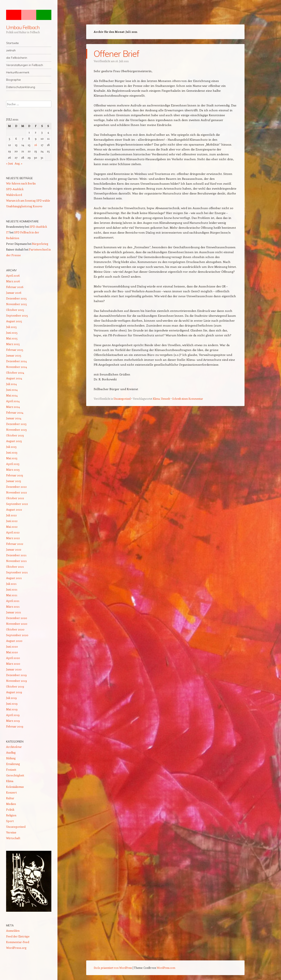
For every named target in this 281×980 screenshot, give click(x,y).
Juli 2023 (11, 447)
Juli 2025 (11, 327)
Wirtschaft (13, 838)
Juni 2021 (12, 589)
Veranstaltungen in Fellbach (25, 65)
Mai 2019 (12, 709)
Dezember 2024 (16, 361)
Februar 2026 (15, 287)
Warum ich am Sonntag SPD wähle (28, 200)
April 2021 (13, 601)
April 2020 (13, 658)
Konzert (12, 792)
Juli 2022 (11, 515)
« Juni (9, 163)
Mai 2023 (12, 458)
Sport (10, 821)
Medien (11, 804)
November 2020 (17, 624)
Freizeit (11, 770)
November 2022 (17, 492)
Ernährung (13, 764)
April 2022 (13, 532)
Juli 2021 (11, 584)
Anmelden (13, 931)
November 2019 (17, 681)
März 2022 (13, 538)
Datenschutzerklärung (21, 87)
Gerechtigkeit (15, 775)
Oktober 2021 (15, 567)
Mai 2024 (12, 395)
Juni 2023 (12, 452)
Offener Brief (116, 54)
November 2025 (17, 304)
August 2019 (14, 692)
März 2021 (13, 606)
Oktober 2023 (15, 435)
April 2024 (13, 401)
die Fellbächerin (17, 58)
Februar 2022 (15, 544)
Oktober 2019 (15, 686)
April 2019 (13, 715)
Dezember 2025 (16, 298)
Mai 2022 (12, 527)
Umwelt (165, 399)
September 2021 (17, 572)
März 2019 (13, 721)
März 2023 (13, 470)
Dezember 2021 (16, 555)
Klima (156, 399)
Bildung (11, 758)
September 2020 (17, 635)
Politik (10, 809)
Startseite (12, 43)
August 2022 (14, 509)
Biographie (13, 80)
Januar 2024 (14, 418)
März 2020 (13, 664)
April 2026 (13, 275)
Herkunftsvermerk (18, 72)
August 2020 (14, 641)
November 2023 (16, 430)
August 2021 (14, 578)
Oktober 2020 (15, 629)
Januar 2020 (14, 669)
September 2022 (17, 504)
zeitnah (11, 50)
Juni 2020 (12, 646)
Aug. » (19, 163)
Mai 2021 (12, 595)
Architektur (14, 747)
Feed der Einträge (18, 936)
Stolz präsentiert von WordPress (113, 968)
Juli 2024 (11, 384)
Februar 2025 (15, 350)
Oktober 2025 (15, 310)
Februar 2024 (15, 412)
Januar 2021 (14, 612)
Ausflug (11, 752)
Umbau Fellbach (23, 27)
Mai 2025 (12, 338)
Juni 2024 (12, 390)
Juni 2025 (12, 333)
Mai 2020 (12, 652)
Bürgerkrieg (40, 244)
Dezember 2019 (16, 675)
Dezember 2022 (16, 487)
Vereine (11, 832)
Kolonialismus (15, 787)
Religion (11, 815)
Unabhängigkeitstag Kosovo (24, 206)
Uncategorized (122, 399)
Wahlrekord (14, 195)
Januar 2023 (14, 481)
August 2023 (14, 441)
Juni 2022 (12, 521)
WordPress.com (166, 968)
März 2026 (13, 281)
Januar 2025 (14, 355)
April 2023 (13, 464)
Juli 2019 (11, 698)
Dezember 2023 (16, 424)
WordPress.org (16, 948)
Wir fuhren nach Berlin (21, 183)
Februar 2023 (15, 475)
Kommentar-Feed (18, 942)
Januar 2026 (14, 293)
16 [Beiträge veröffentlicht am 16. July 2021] (36, 145)
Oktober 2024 (15, 372)
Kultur (10, 798)
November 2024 (17, 367)
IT (8, 232)
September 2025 (17, 315)
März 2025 (13, 344)
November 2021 (16, 561)
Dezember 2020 (17, 618)
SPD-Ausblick (15, 189)
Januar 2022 (14, 549)
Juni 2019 (12, 704)
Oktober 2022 (15, 498)
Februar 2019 (15, 726)
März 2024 (13, 407)
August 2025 (14, 321)
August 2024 (14, 378)
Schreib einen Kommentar (188, 399)
